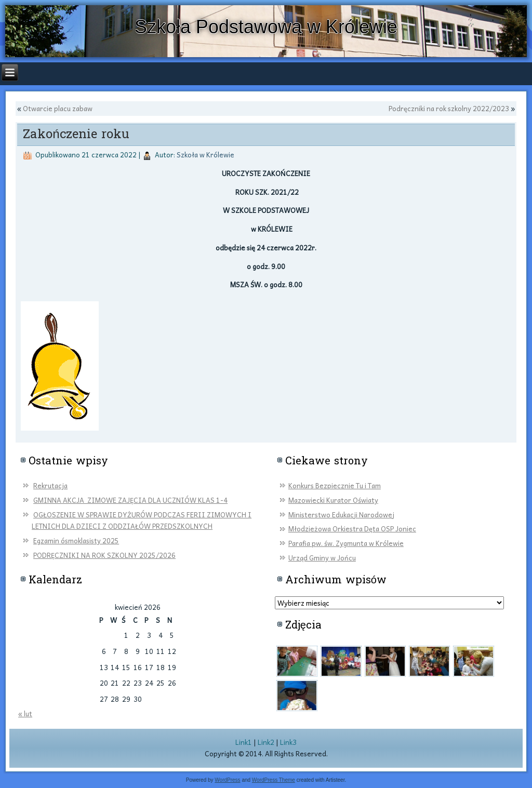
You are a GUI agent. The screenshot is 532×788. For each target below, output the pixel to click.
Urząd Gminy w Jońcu (322, 558)
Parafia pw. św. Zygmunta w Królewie (346, 543)
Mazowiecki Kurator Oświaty (333, 500)
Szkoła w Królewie (205, 155)
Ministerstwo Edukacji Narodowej (341, 515)
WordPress (227, 780)
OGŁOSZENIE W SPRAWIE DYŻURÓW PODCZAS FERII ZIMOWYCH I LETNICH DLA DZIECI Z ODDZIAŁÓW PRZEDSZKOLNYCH (142, 520)
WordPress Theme (274, 780)
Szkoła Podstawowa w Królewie (266, 27)
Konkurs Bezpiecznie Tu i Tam (335, 485)
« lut (25, 713)
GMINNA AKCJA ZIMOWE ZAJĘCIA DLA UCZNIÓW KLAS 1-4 (130, 500)
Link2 (266, 742)
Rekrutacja (50, 485)
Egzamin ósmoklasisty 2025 (76, 540)
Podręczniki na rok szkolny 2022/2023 (449, 108)
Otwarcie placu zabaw (58, 108)
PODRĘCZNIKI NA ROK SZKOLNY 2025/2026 (104, 555)
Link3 (288, 742)
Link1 (244, 742)
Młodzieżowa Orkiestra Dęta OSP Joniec (352, 529)
